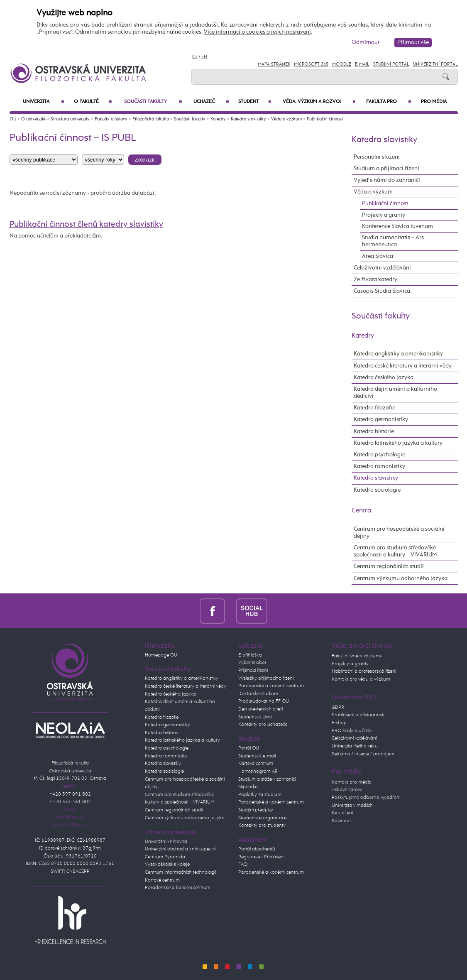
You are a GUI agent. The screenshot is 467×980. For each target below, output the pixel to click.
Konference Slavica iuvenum (397, 226)
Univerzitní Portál (435, 64)
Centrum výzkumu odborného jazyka (401, 578)
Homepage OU (161, 655)
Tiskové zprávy (347, 790)
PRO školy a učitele (352, 731)
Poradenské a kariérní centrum (178, 888)
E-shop (339, 723)
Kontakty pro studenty (262, 825)
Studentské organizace (262, 818)
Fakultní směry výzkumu (357, 656)
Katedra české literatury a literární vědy (403, 366)
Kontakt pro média (352, 782)
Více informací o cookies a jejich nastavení (257, 32)
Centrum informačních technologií (180, 872)
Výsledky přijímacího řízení (266, 678)
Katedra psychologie (379, 455)
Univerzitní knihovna (166, 842)
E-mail (362, 64)
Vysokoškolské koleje (167, 864)
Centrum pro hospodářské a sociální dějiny (399, 533)
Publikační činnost (325, 119)
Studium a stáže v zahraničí (267, 779)
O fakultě (93, 102)
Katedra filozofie (374, 408)
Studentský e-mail (257, 756)
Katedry (218, 119)
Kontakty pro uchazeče (263, 724)
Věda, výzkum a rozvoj (319, 102)
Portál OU (249, 748)
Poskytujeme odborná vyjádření (366, 797)
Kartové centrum (162, 880)
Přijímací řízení (253, 670)
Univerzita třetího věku (355, 746)
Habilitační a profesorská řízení (364, 671)
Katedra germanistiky (381, 419)
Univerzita (43, 102)
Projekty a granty (384, 215)
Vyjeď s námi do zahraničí (387, 180)
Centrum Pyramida (165, 857)
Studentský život (255, 717)
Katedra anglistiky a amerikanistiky (398, 354)
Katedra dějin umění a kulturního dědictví (395, 393)
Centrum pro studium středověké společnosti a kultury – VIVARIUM (395, 551)
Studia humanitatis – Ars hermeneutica (393, 241)
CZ (195, 57)
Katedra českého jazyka (384, 377)
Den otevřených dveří (260, 709)
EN (204, 57)
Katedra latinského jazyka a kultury (398, 443)
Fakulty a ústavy (111, 119)
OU (13, 119)
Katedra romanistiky (379, 466)
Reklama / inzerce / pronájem (363, 754)
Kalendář (341, 821)
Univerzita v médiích (352, 805)
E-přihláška (250, 655)
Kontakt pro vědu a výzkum (361, 679)
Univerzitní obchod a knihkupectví (180, 849)
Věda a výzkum (286, 119)
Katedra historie (374, 431)
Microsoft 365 (311, 64)
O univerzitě (33, 119)
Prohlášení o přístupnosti (358, 715)
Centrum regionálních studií (389, 566)
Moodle (342, 64)
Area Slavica (378, 256)
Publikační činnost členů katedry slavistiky (86, 224)
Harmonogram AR (258, 771)
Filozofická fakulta (151, 119)
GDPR (338, 707)
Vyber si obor (252, 663)
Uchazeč (211, 102)
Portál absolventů (257, 849)
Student (255, 102)
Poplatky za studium (260, 795)
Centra (361, 511)
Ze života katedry (375, 279)
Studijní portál (391, 64)
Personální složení (377, 157)
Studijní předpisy (256, 810)
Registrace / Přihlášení (261, 857)
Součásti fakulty (153, 102)
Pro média (434, 102)
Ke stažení (342, 813)
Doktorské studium (258, 694)
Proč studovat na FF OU (264, 701)
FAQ (243, 864)
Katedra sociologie (377, 490)
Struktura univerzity (70, 119)
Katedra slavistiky (248, 119)
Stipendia (248, 787)
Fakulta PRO (388, 102)
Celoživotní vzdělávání (382, 268)
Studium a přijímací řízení (386, 169)
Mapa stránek (274, 64)
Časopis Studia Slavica (382, 291)
